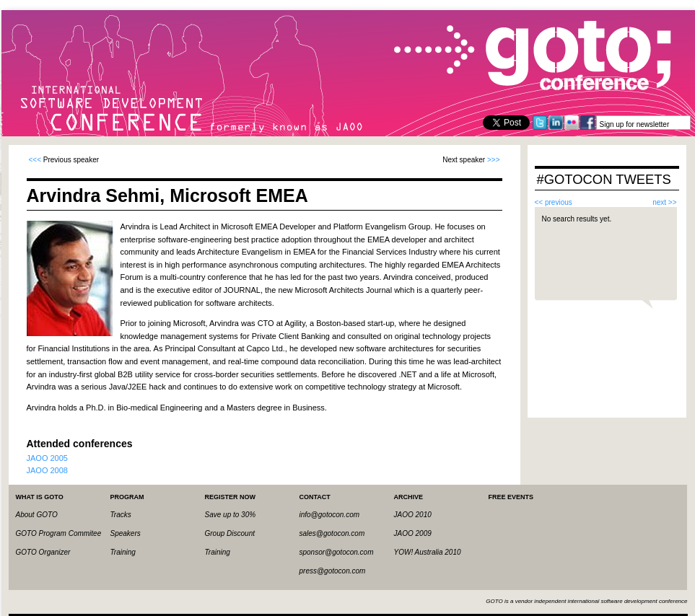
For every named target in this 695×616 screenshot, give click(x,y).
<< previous (554, 202)
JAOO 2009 (413, 533)
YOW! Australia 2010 (428, 552)
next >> (664, 202)
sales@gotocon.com (332, 533)
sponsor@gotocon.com (337, 552)
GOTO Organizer (43, 552)
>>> (494, 160)
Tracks (121, 515)
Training (123, 552)
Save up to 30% (231, 515)
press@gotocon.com (333, 571)
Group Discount (230, 533)
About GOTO (37, 515)
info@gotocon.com (330, 515)
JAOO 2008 (47, 470)
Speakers (126, 533)
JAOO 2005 (47, 458)
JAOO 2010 (413, 515)
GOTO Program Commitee (59, 533)
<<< (35, 160)
